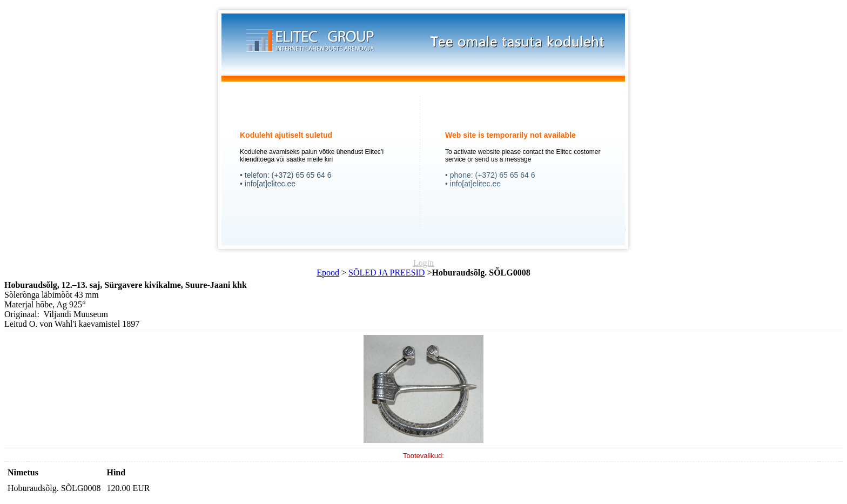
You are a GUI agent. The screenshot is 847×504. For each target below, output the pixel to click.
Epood (328, 273)
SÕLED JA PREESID (386, 273)
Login (423, 263)
